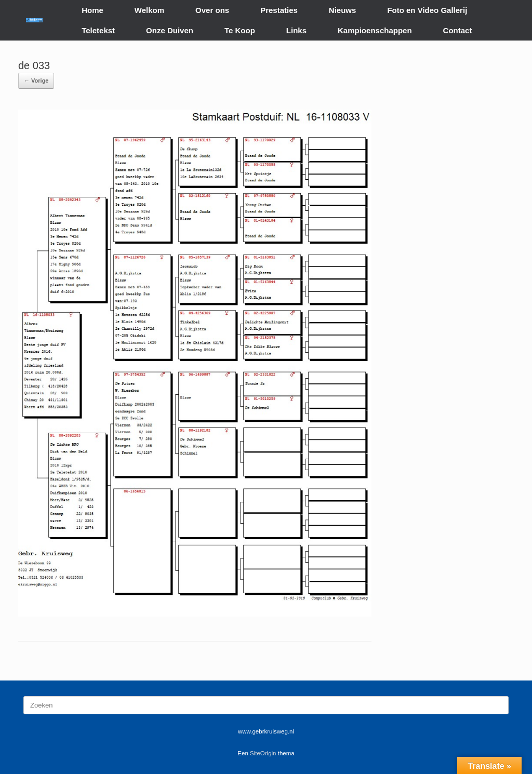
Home (92, 10)
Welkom (149, 10)
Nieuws (343, 10)
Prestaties (279, 10)
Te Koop (240, 30)
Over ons (212, 10)
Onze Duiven (170, 30)
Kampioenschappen (375, 30)
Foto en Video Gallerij (427, 10)
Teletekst (98, 30)
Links (296, 30)
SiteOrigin (263, 753)
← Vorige (36, 81)
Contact (458, 30)
